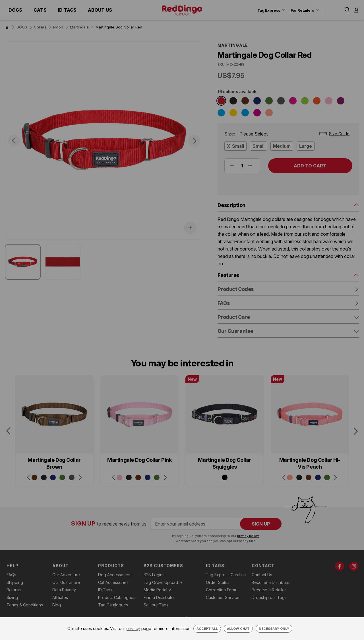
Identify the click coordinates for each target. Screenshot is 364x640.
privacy (133, 628)
